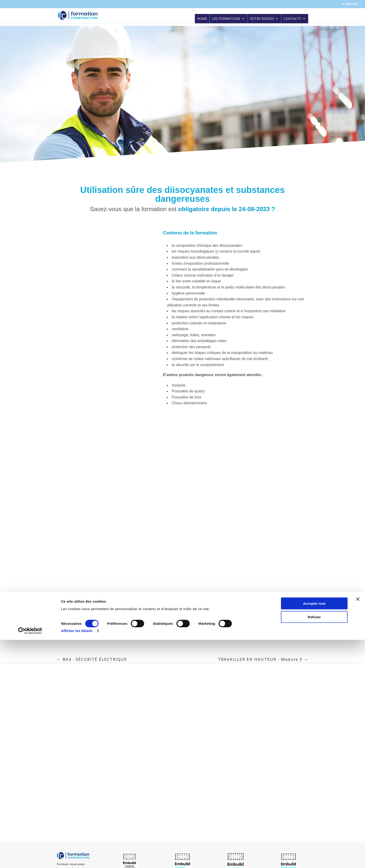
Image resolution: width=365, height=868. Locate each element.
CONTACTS (295, 19)
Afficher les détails (77, 859)
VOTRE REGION (264, 19)
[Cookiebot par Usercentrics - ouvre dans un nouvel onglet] (30, 859)
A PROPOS (350, 4)
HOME (202, 19)
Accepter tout (314, 831)
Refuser (314, 845)
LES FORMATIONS (228, 19)
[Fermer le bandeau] (358, 827)
